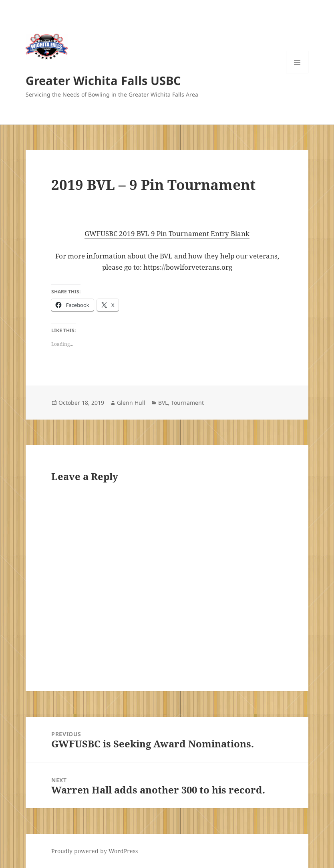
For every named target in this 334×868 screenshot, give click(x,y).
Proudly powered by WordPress (95, 851)
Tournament (187, 403)
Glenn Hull (131, 403)
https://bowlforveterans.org (188, 267)
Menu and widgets (297, 73)
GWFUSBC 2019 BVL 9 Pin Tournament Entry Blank (167, 233)
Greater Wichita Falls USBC (103, 80)
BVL (163, 403)
